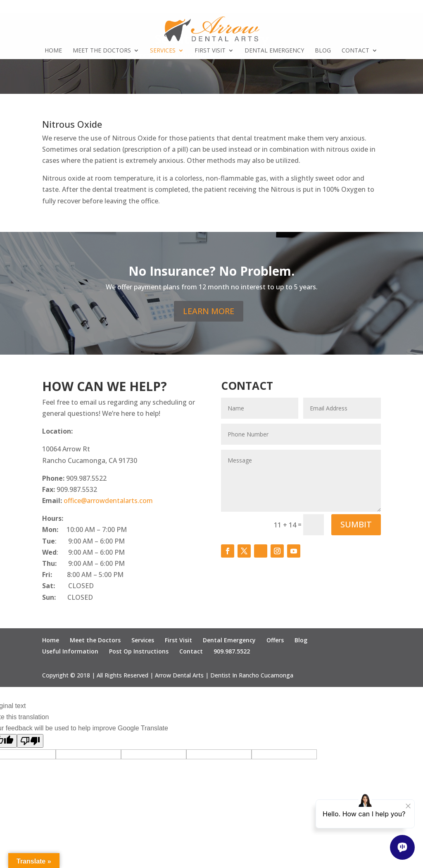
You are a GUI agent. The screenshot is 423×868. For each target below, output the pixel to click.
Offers (275, 640)
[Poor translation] (30, 741)
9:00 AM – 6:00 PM (83, 563)
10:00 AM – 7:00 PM (84, 529)
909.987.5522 (232, 651)
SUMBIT (356, 524)
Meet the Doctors (102, 51)
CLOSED (68, 586)
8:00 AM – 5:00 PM (95, 575)
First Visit (210, 51)
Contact (355, 51)
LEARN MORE (209, 311)
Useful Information (70, 651)
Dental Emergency (274, 51)
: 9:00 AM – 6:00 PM (83, 541)
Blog (323, 51)
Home (53, 51)
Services (163, 51)
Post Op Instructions (139, 651)
